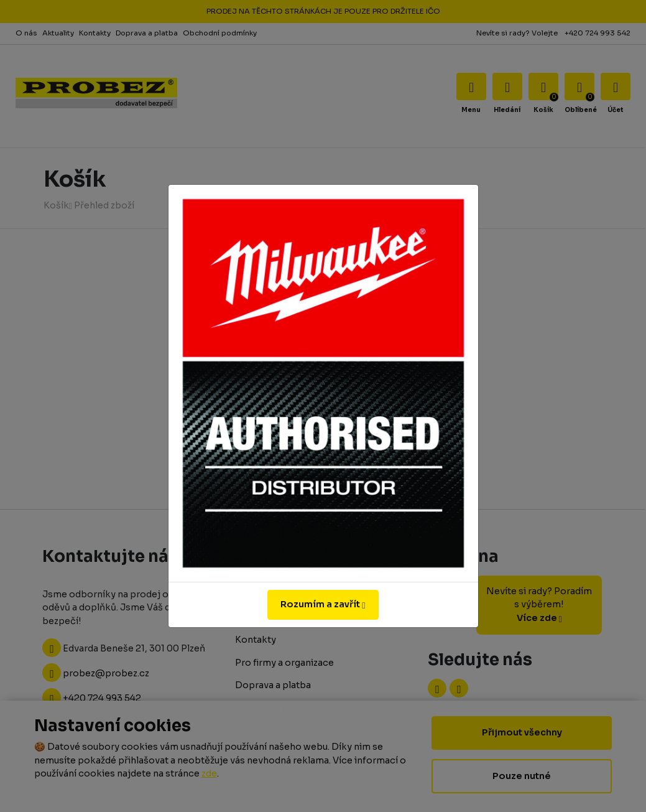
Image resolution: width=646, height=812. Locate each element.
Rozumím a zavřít (323, 604)
